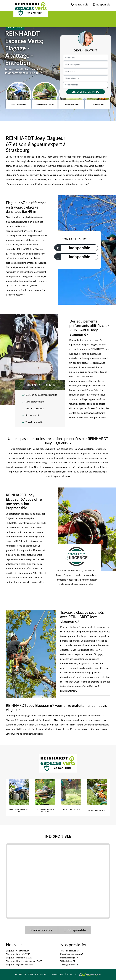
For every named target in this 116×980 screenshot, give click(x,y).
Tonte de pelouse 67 (70, 951)
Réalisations (15, 27)
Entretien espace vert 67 (72, 954)
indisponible (80, 4)
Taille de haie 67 (68, 961)
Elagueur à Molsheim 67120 (19, 958)
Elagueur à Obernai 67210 (18, 954)
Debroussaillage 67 (69, 958)
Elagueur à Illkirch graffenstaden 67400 (24, 961)
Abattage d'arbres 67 (70, 965)
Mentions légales (62, 974)
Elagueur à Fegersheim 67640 (20, 965)
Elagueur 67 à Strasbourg (17, 951)
